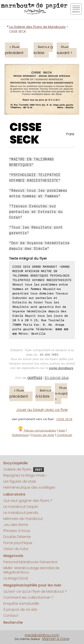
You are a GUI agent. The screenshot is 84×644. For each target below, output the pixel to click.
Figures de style (43, 435)
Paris (70, 134)
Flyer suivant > (64, 50)
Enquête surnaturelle (21, 603)
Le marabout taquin (21, 507)
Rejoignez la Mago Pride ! (25, 475)
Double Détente (17, 537)
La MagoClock (16, 578)
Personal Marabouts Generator (30, 562)
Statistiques (20, 435)
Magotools (13, 556)
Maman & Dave (56, 639)
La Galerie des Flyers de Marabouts (37, 27)
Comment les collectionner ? (28, 597)
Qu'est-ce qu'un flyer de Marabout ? (35, 591)
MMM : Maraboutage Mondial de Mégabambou (31, 570)
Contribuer (65, 435)
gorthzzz (35, 378)
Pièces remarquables (37, 430)
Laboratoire (14, 494)
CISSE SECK (26, 133)
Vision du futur (16, 549)
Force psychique (18, 543)
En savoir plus (57, 378)
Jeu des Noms (16, 525)
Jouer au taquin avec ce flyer (42, 410)
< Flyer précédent (14, 50)
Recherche (13, 622)
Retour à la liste (43, 50)
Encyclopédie (16, 463)
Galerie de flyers (24, 469)
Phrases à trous (17, 531)
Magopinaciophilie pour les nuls (32, 585)
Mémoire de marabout (23, 519)
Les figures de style (20, 481)
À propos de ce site (20, 610)
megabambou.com (42, 635)
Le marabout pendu (21, 513)
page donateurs (61, 368)
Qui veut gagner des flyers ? (28, 501)
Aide (62, 430)
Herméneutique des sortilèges (29, 487)
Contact (11, 616)
